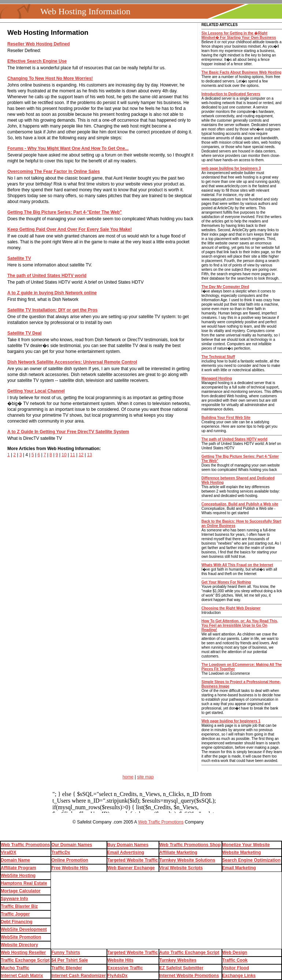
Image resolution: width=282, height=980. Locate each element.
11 (72, 455)
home (128, 777)
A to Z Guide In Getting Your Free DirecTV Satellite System (68, 432)
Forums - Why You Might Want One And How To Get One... (68, 148)
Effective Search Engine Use (37, 61)
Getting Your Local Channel (36, 391)
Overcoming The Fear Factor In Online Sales (54, 172)
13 (90, 455)
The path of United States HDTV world (47, 276)
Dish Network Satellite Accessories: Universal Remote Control (72, 362)
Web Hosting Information (85, 11)
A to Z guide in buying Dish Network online (52, 293)
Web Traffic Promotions (161, 822)
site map (145, 777)
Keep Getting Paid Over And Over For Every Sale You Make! (70, 229)
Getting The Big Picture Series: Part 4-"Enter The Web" (65, 212)
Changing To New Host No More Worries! (50, 78)
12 (81, 455)
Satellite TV (19, 258)
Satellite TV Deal (24, 333)
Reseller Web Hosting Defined (38, 44)
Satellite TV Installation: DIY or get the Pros (53, 310)
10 (64, 455)
